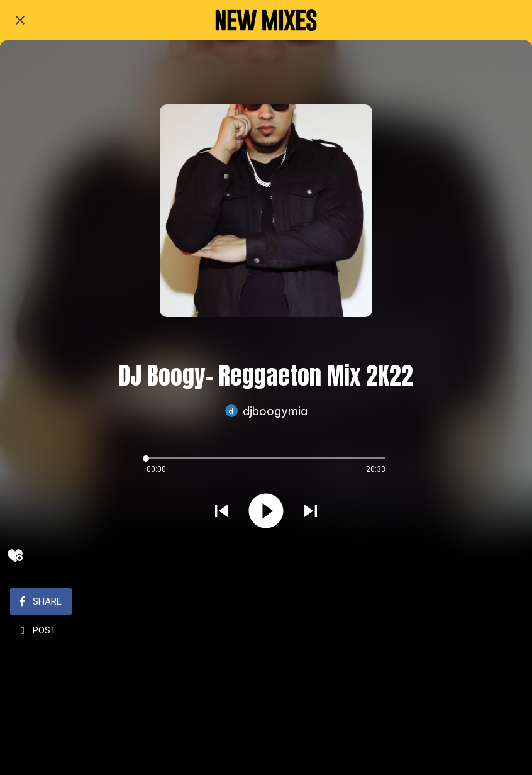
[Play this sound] (266, 512)
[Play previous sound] (221, 512)
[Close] (20, 20)
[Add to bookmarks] (15, 555)
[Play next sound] (311, 512)
